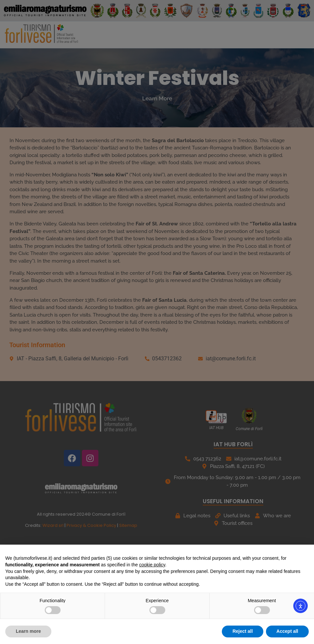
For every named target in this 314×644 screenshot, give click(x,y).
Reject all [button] (242, 631)
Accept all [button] (287, 631)
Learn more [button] (28, 631)
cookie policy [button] (152, 565)
